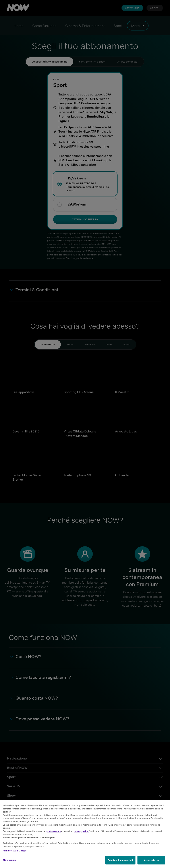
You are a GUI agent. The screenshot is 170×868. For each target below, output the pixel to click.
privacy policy (81, 831)
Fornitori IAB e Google (15, 851)
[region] (85, 834)
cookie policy (54, 831)
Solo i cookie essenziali (120, 860)
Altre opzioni (10, 860)
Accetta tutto (151, 860)
